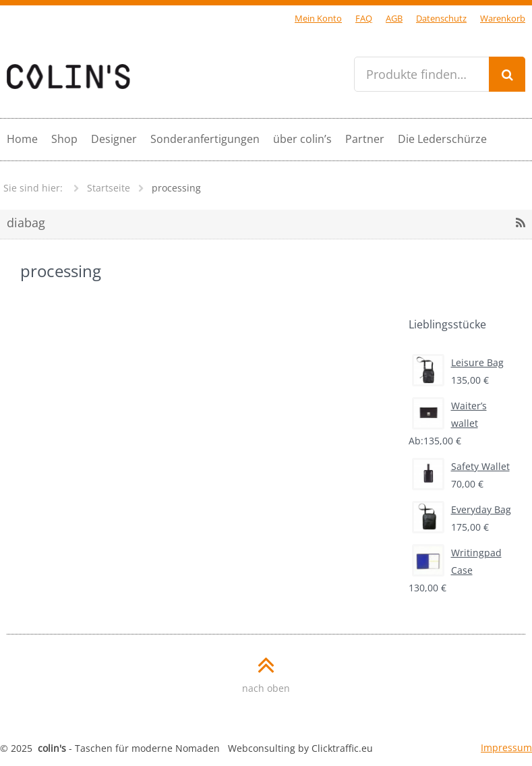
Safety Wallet (461, 467)
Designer (114, 139)
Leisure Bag (458, 363)
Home (22, 139)
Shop (64, 139)
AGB (394, 19)
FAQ (364, 19)
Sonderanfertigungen (205, 139)
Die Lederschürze (442, 139)
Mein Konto (318, 19)
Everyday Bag (462, 510)
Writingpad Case (457, 560)
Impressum (506, 747)
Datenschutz (441, 19)
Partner (365, 139)
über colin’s (302, 139)
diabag (26, 223)
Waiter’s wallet (449, 413)
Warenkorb (503, 19)
